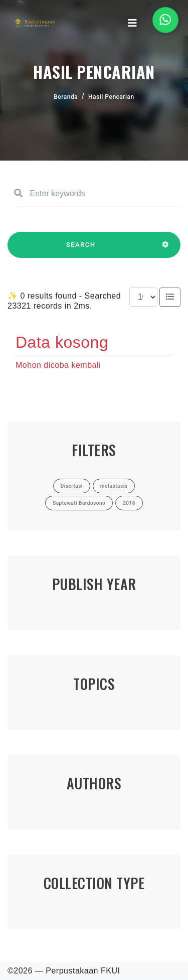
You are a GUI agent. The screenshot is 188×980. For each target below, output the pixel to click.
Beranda (66, 97)
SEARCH (81, 249)
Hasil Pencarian (111, 97)
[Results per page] (143, 297)
